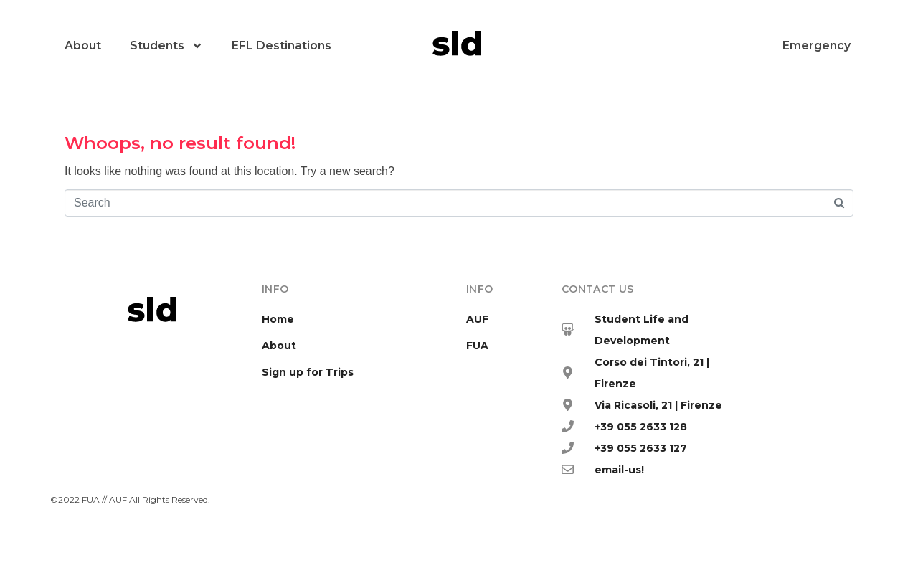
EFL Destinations (281, 46)
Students (166, 46)
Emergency (817, 46)
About (83, 46)
